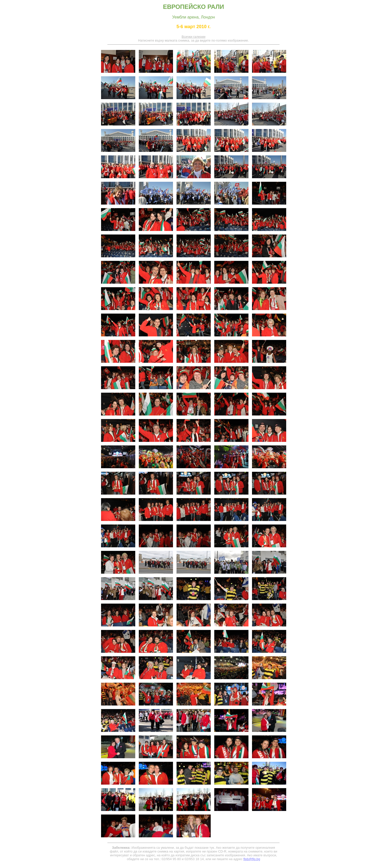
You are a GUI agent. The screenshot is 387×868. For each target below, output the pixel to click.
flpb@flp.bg (252, 859)
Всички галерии (193, 37)
